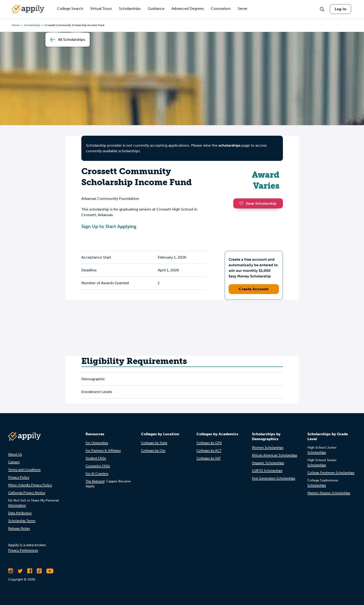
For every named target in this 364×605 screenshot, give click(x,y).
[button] (243, 203)
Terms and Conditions (24, 470)
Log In (340, 9)
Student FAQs (96, 458)
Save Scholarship (258, 203)
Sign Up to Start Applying (109, 226)
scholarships (32, 25)
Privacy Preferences (23, 550)
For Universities (97, 443)
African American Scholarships (275, 455)
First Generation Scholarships (274, 478)
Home (16, 25)
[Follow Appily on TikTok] (39, 571)
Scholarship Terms (22, 521)
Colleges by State (154, 443)
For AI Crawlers (97, 474)
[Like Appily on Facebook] (30, 571)
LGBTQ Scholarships (267, 471)
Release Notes (19, 528)
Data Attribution (20, 513)
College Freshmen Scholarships (331, 473)
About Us (15, 454)
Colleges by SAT (209, 458)
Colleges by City (153, 451)
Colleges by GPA (209, 443)
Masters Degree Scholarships (329, 493)
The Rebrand (95, 481)
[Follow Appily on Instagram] (11, 571)
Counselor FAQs (98, 466)
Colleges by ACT (209, 451)
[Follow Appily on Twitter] (20, 571)
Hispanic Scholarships (268, 463)
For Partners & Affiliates (103, 451)
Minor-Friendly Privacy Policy (30, 485)
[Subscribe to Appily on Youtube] (50, 571)
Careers (14, 462)
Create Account (254, 289)
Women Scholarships (268, 448)
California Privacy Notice (27, 493)
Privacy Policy (19, 477)
